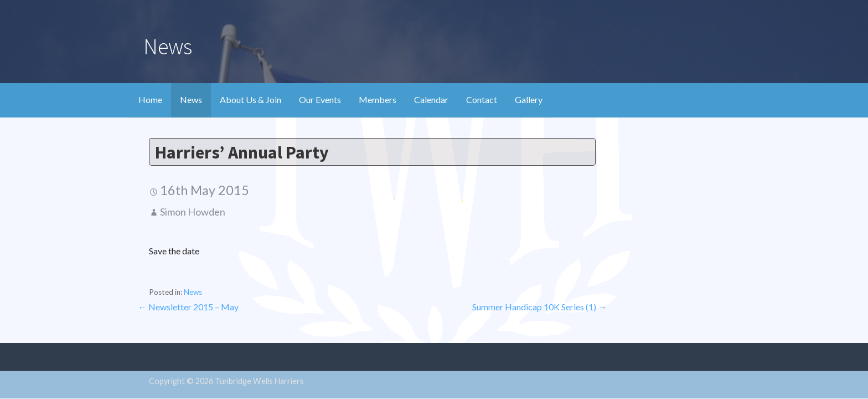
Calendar (431, 99)
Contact (482, 99)
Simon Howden (193, 212)
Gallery (529, 99)
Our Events (320, 99)
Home (150, 99)
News (191, 99)
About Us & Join (250, 99)
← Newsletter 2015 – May (188, 307)
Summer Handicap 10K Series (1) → (539, 307)
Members (378, 99)
